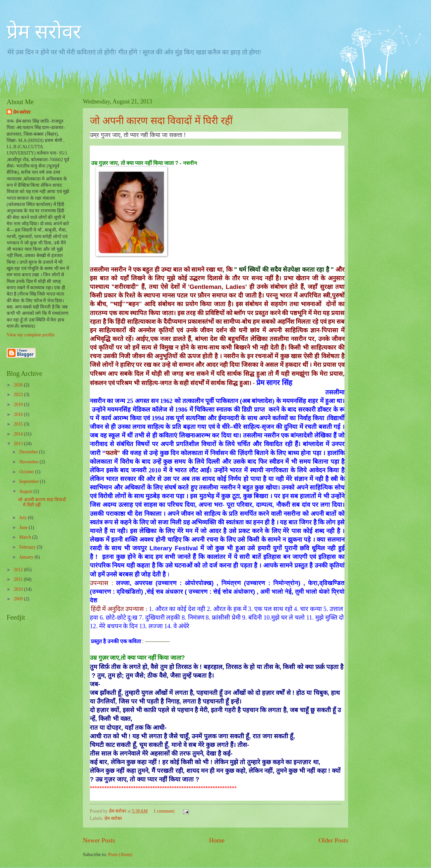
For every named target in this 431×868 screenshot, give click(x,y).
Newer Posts (99, 840)
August (26, 491)
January (27, 557)
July (24, 518)
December (29, 452)
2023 (19, 395)
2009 (19, 599)
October (27, 472)
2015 (19, 424)
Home (217, 840)
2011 (19, 579)
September (30, 481)
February (28, 547)
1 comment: (165, 811)
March (26, 537)
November (30, 462)
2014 (19, 434)
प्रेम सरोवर (44, 32)
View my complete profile (31, 335)
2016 (19, 414)
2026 (19, 385)
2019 (19, 404)
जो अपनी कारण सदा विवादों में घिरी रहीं (161, 121)
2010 (19, 589)
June (24, 528)
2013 (19, 444)
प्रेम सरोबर (113, 818)
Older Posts (333, 840)
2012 (19, 570)
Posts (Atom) (120, 855)
